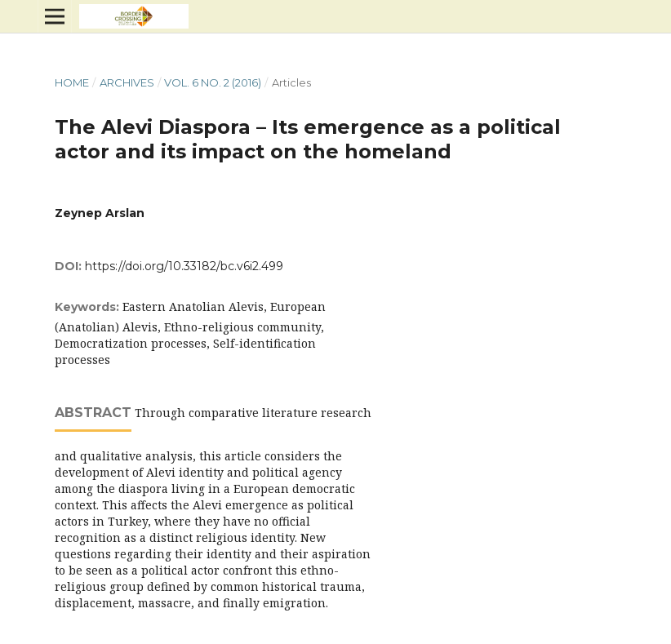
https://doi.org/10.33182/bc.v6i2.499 (184, 266)
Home (72, 82)
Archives (127, 82)
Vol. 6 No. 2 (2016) (213, 82)
